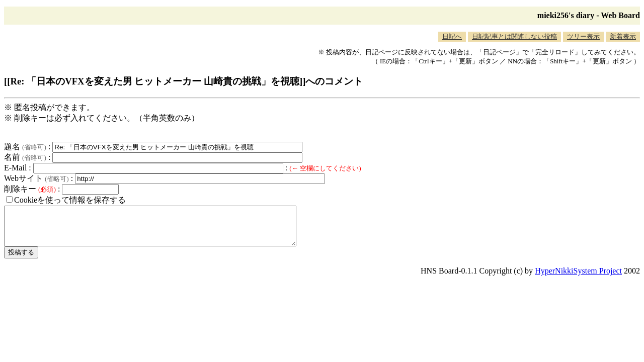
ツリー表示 (583, 36)
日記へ (452, 36)
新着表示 (623, 36)
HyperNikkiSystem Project (578, 278)
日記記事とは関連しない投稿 (514, 36)
